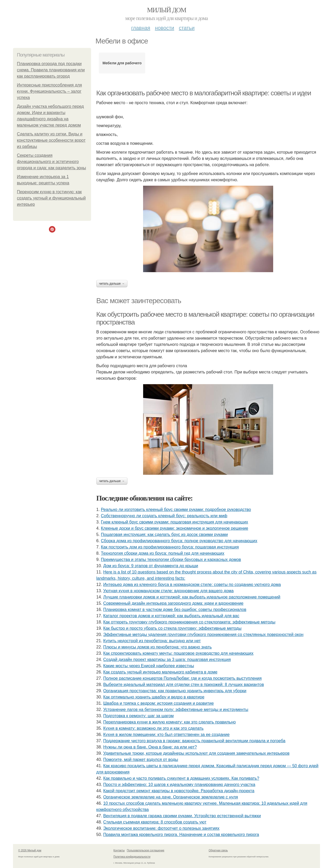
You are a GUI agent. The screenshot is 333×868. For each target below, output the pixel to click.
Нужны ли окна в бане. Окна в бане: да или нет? (150, 747)
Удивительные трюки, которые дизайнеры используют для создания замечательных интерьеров (196, 753)
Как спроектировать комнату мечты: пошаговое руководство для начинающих (178, 653)
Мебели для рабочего (122, 63)
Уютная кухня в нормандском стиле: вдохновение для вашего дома (168, 591)
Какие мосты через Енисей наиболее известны (149, 666)
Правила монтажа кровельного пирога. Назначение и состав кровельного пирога (181, 835)
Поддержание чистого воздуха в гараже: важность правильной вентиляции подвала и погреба (194, 741)
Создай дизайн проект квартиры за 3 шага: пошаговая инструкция (167, 660)
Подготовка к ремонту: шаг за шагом (139, 716)
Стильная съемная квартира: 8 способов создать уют (155, 822)
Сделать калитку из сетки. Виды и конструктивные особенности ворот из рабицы (51, 140)
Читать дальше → (112, 284)
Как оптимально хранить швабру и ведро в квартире (154, 697)
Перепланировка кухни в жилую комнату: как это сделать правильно (169, 722)
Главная (141, 28)
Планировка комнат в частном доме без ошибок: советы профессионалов (175, 610)
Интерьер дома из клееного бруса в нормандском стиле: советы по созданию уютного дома (192, 585)
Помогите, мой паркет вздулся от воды (141, 760)
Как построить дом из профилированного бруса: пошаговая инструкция (170, 547)
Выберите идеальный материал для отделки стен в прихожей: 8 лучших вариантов (184, 685)
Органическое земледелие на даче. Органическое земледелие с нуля (171, 797)
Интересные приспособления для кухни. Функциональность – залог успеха (49, 91)
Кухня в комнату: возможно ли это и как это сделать (153, 728)
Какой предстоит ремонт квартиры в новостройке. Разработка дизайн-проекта (179, 791)
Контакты (119, 850)
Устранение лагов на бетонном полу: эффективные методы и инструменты (176, 710)
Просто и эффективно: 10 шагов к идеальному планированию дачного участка (179, 785)
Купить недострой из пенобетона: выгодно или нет (152, 641)
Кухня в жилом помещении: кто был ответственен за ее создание (166, 735)
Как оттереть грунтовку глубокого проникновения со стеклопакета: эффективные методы (189, 622)
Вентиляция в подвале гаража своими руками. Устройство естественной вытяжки (182, 816)
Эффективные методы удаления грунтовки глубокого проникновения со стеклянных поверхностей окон (203, 635)
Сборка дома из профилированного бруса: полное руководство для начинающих (179, 541)
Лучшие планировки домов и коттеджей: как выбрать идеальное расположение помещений (192, 597)
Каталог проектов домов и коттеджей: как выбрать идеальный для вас (171, 616)
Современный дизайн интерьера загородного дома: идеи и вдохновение (173, 603)
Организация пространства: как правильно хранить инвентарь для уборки (175, 691)
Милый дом (166, 10)
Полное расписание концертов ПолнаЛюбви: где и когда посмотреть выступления (182, 678)
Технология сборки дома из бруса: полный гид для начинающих (163, 553)
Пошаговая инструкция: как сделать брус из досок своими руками (164, 535)
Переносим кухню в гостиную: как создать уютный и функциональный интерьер (51, 198)
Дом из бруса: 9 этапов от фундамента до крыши (151, 566)
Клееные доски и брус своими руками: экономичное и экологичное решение (175, 528)
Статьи (187, 28)
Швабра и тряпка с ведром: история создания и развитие (159, 703)
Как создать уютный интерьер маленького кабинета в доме (160, 672)
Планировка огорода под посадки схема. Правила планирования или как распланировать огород (51, 70)
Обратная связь (218, 850)
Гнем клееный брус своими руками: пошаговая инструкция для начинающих (175, 522)
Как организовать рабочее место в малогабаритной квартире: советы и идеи (204, 93)
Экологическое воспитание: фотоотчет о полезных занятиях (161, 828)
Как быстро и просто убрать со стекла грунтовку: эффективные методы (172, 628)
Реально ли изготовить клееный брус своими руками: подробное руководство (176, 510)
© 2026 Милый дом (30, 850)
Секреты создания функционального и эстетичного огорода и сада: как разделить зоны (52, 162)
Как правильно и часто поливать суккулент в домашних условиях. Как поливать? (181, 778)
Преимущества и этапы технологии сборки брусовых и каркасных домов (171, 560)
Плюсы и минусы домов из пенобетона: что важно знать (158, 647)
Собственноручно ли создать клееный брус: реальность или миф (164, 516)
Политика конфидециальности (132, 857)
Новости (164, 28)
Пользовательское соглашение (146, 850)
